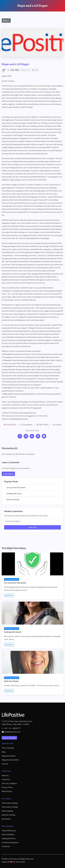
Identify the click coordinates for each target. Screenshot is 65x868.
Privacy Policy (7, 787)
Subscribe (33, 527)
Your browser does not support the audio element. (23, 70)
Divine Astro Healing (10, 807)
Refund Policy (7, 791)
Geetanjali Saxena (9, 838)
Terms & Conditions (9, 783)
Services (5, 764)
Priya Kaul (6, 846)
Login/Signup (8, 474)
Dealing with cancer (14, 493)
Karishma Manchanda (10, 842)
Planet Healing (7, 811)
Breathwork (6, 819)
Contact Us (6, 779)
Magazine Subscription (10, 760)
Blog (4, 752)
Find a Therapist (8, 748)
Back (6, 20)
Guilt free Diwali (13, 499)
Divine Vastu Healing (10, 803)
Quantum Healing (8, 815)
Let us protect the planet (16, 487)
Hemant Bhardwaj (9, 831)
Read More (9, 595)
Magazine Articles (9, 756)
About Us (5, 775)
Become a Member (9, 738)
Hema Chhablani (8, 834)
